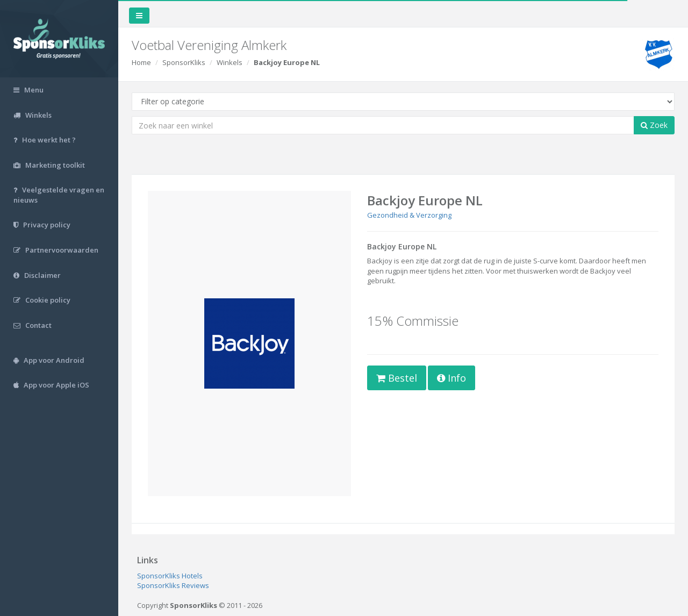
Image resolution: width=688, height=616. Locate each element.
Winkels (230, 62)
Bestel (397, 378)
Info (451, 378)
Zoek (654, 125)
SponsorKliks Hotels (170, 576)
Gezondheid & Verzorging (409, 215)
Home (141, 62)
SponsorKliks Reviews (173, 585)
